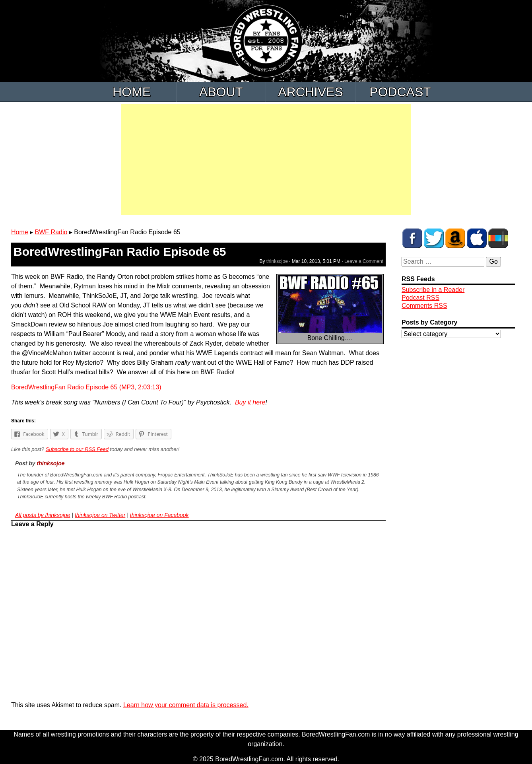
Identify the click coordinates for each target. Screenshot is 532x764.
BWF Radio (51, 232)
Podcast (400, 92)
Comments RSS (424, 306)
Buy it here (250, 402)
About (221, 92)
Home (132, 92)
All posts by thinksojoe (43, 515)
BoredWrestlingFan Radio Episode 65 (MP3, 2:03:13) (86, 387)
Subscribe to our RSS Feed (77, 449)
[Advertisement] (266, 159)
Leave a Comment (364, 261)
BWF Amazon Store (455, 238)
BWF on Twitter (434, 238)
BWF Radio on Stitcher (498, 238)
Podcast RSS (420, 298)
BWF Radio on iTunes (477, 238)
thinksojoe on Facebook (159, 515)
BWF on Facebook (412, 238)
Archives (311, 92)
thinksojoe (277, 261)
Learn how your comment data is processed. (186, 705)
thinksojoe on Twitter (100, 515)
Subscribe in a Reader (433, 290)
